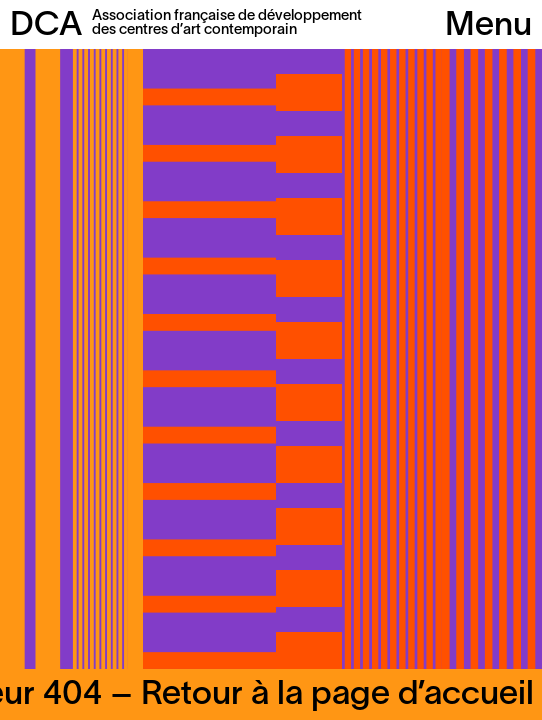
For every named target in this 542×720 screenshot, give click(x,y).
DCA (46, 26)
